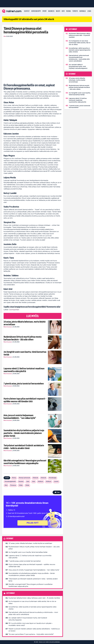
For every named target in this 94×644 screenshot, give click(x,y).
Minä (6, 485)
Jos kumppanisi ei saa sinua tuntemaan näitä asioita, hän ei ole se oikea (32, 602)
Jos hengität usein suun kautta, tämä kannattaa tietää (25, 353)
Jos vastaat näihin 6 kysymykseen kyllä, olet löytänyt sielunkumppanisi (28, 619)
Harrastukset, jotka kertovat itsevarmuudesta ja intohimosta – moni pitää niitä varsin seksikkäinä (33, 613)
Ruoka (69, 11)
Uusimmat (10, 539)
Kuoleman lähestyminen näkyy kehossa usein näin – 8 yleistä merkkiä (34, 598)
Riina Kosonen (8, 327)
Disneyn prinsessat (24, 478)
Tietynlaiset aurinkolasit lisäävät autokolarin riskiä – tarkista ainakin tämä (24, 447)
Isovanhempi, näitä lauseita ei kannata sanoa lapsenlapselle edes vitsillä (32, 608)
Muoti (58, 11)
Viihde (21, 485)
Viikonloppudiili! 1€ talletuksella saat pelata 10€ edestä (29, 19)
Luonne (56, 482)
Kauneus (51, 11)
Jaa (57, 492)
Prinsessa (13, 485)
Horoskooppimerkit (10, 482)
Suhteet (27, 11)
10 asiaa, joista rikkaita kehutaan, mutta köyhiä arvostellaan (25, 323)
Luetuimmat (11, 593)
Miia (5, 36)
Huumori (21, 482)
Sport (45, 11)
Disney (14, 478)
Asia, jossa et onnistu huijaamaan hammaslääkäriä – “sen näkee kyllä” (20, 417)
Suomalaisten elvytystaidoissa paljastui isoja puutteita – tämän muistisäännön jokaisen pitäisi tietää (24, 433)
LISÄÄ (89, 11)
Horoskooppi (36, 11)
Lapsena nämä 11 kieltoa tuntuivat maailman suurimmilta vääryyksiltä (24, 370)
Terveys (75, 11)
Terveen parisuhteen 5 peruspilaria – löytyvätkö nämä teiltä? (31, 634)
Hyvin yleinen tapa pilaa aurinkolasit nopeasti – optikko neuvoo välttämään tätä (25, 400)
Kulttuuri (40, 482)
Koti (63, 11)
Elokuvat (35, 478)
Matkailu (83, 11)
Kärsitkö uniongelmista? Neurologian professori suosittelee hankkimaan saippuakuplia (25, 462)
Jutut (28, 482)
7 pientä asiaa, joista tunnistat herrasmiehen (24, 384)
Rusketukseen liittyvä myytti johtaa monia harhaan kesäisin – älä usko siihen (23, 338)
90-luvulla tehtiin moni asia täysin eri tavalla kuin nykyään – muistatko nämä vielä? (31, 624)
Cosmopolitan (14, 310)
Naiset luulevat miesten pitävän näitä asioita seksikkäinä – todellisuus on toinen (34, 630)
